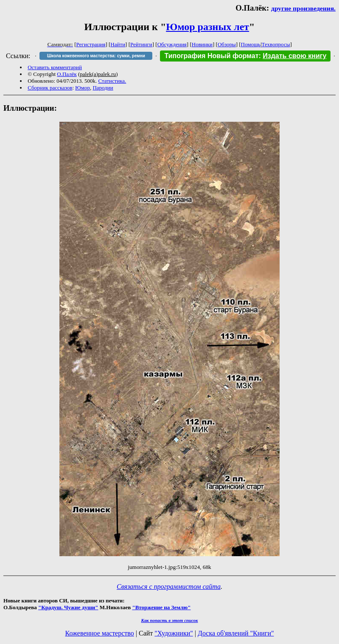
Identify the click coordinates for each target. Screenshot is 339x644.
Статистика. (112, 81)
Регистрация (91, 44)
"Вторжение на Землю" (161, 607)
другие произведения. (303, 8)
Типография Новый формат (211, 56)
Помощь (251, 44)
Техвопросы (276, 44)
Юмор (83, 88)
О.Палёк (67, 74)
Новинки (202, 44)
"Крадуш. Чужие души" (68, 607)
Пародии (103, 88)
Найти (118, 44)
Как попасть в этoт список (170, 620)
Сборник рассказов (50, 88)
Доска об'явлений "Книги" (236, 633)
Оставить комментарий (55, 67)
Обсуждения (172, 44)
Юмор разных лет (207, 27)
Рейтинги (141, 44)
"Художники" (174, 633)
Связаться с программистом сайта (169, 587)
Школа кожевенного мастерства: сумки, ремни (96, 56)
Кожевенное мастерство (100, 633)
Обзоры (227, 44)
